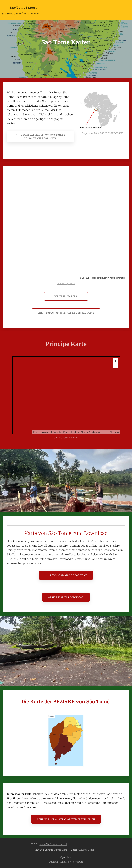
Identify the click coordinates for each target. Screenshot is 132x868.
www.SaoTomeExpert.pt (53, 844)
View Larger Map (66, 283)
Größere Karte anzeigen (66, 438)
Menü (127, 10)
